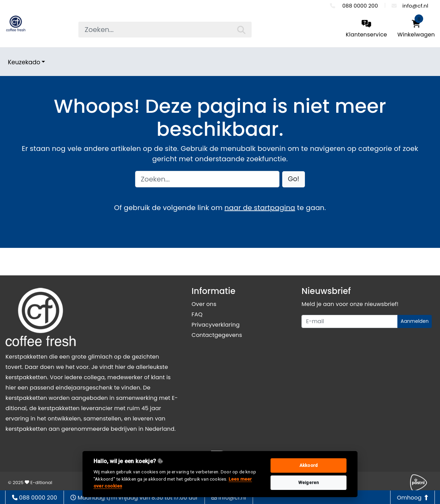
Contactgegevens (217, 335)
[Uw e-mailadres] (350, 321)
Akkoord (309, 465)
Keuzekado (24, 62)
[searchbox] (165, 30)
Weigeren (309, 483)
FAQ (197, 314)
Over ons (204, 304)
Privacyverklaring (216, 325)
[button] (294, 179)
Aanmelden (415, 321)
